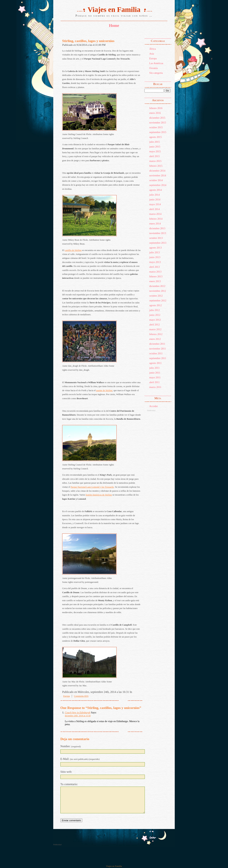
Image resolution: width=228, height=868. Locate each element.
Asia (152, 54)
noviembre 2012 (158, 291)
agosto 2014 (156, 190)
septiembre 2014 (158, 185)
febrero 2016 (156, 108)
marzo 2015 (155, 161)
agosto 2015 (156, 137)
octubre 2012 (156, 296)
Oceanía (153, 68)
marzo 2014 (155, 214)
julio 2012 (155, 310)
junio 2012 (155, 315)
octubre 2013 (156, 238)
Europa (153, 58)
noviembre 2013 (158, 233)
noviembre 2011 (158, 349)
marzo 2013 (155, 272)
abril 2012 (155, 325)
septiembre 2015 (158, 132)
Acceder (154, 406)
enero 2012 (155, 339)
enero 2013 (155, 281)
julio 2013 (155, 252)
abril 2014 (155, 209)
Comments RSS (81, 696)
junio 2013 (155, 257)
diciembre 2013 (157, 228)
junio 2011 (155, 373)
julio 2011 (154, 368)
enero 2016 (155, 113)
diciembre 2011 (157, 344)
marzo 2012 (155, 329)
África (153, 49)
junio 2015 (155, 147)
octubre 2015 (156, 127)
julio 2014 (155, 195)
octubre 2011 (156, 353)
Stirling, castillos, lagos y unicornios (88, 41)
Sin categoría (156, 73)
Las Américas (156, 63)
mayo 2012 (155, 320)
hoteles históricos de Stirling (99, 495)
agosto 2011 (155, 363)
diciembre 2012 (157, 286)
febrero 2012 (156, 334)
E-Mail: (80, 759)
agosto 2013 (156, 248)
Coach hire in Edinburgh (78, 712)
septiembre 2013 (158, 243)
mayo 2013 (155, 262)
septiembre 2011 (158, 358)
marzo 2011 (155, 387)
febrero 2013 (156, 276)
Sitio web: (66, 772)
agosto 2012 (156, 305)
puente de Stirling (104, 390)
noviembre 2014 (158, 175)
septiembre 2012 (158, 300)
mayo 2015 (155, 151)
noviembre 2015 (158, 123)
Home (114, 26)
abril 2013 (155, 267)
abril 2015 (155, 156)
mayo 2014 (155, 204)
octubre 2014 (156, 180)
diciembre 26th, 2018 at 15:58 (78, 716)
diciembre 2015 (157, 118)
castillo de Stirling (73, 250)
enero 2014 (155, 224)
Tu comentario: (69, 784)
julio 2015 (155, 142)
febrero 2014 (156, 219)
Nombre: (71, 746)
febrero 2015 (156, 166)
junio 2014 (155, 199)
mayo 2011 (155, 377)
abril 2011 (154, 382)
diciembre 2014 (157, 171)
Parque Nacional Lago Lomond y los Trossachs (92, 487)
